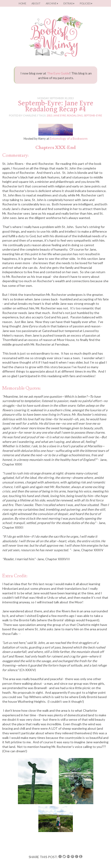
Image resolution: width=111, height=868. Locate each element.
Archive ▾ (52, 3)
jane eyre (60, 115)
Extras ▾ (69, 3)
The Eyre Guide (58, 73)
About (36, 3)
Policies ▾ (86, 3)
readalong (75, 115)
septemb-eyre (93, 115)
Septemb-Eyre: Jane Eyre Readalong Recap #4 (56, 106)
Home (22, 3)
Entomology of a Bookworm (69, 139)
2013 (49, 115)
